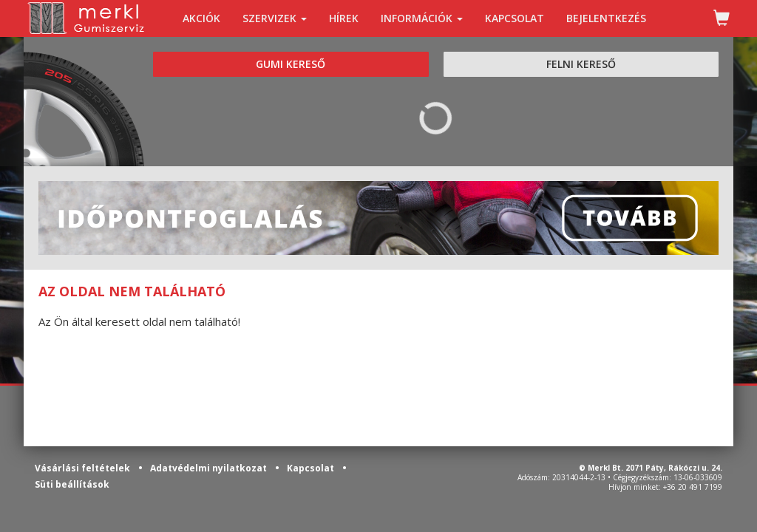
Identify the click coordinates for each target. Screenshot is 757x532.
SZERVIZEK (275, 18)
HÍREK (344, 18)
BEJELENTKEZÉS (606, 18)
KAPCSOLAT (515, 18)
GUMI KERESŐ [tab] (291, 64)
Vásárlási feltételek (84, 468)
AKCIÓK (201, 18)
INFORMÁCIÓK (422, 18)
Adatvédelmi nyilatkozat (210, 468)
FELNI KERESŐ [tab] (581, 64)
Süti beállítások (72, 484)
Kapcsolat (312, 468)
